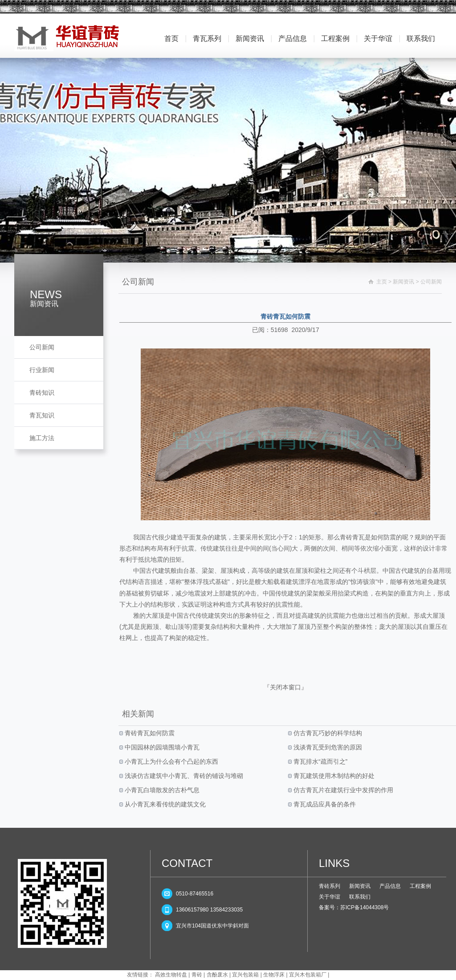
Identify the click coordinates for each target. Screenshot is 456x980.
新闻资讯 (250, 38)
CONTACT (187, 863)
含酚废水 (217, 975)
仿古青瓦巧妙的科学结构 (327, 733)
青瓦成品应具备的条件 (324, 804)
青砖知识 (42, 393)
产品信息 (293, 38)
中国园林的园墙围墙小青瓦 (161, 747)
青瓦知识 (42, 415)
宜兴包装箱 (245, 975)
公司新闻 (42, 347)
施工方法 (42, 438)
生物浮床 (274, 975)
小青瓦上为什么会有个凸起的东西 (171, 761)
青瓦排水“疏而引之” (320, 761)
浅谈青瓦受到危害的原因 (327, 747)
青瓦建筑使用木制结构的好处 (333, 776)
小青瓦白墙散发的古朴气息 (161, 790)
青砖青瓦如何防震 (149, 733)
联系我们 (421, 38)
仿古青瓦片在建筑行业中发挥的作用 (342, 790)
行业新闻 (42, 370)
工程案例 (335, 38)
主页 (382, 282)
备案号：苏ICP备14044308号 (354, 907)
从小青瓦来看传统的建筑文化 (164, 804)
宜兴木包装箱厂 (308, 975)
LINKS (334, 863)
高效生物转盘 (171, 975)
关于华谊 (378, 38)
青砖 (197, 975)
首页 (171, 38)
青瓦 (358, 537)
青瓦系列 (207, 38)
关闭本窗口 (285, 687)
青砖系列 (330, 886)
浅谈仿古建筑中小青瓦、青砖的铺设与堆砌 (183, 776)
